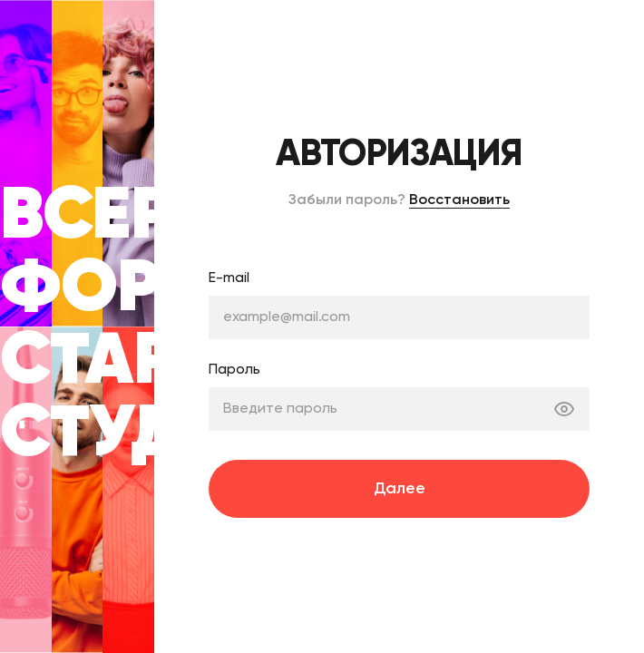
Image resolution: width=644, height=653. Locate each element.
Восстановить (459, 200)
